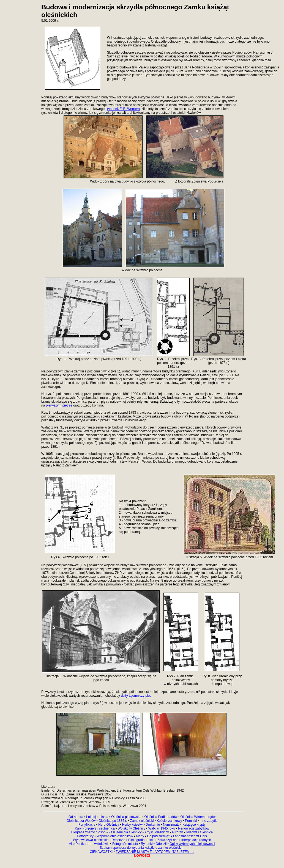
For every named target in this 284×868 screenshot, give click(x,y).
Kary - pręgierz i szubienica (95, 828)
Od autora (77, 817)
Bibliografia (136, 840)
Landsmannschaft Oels (189, 836)
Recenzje (119, 840)
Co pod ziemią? (159, 836)
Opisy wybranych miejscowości (192, 844)
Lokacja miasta (97, 817)
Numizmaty (171, 825)
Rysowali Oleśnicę (199, 832)
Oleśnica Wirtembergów (198, 817)
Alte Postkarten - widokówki (89, 844)
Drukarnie (153, 825)
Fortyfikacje (87, 825)
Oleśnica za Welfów (81, 821)
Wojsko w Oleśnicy (132, 828)
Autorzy (177, 832)
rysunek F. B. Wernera (123, 109)
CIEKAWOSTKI (102, 852)
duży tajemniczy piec (136, 696)
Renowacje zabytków (193, 828)
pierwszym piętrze (59, 405)
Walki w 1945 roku (162, 828)
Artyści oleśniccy (157, 832)
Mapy (140, 836)
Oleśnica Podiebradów (161, 817)
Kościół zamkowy (169, 821)
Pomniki (191, 821)
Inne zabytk (208, 821)
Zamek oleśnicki (142, 821)
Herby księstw (133, 825)
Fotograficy (86, 836)
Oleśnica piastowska (126, 817)
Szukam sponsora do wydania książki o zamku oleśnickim (142, 848)
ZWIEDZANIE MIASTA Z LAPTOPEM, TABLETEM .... (155, 852)
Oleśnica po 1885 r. (113, 821)
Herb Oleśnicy (109, 825)
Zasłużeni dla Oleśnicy (125, 832)
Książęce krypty (194, 825)
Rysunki (147, 844)
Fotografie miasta (125, 844)
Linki (151, 840)
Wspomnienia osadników (115, 836)
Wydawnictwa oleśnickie (91, 840)
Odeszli (161, 844)
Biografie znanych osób (89, 832)
